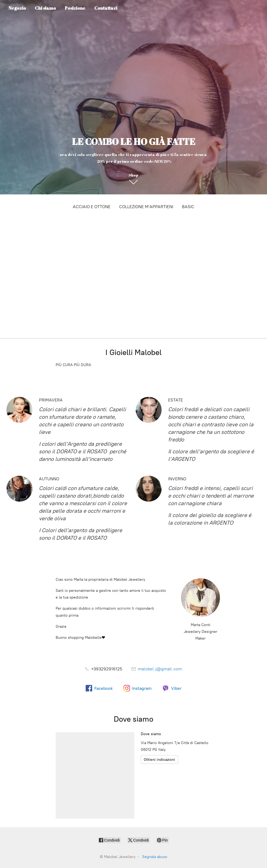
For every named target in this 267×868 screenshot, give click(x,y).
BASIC (188, 207)
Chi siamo (45, 8)
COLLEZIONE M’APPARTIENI (146, 207)
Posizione (75, 8)
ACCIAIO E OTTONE (92, 207)
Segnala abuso (155, 857)
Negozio (17, 8)
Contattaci (106, 8)
